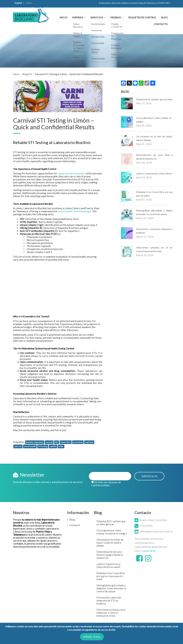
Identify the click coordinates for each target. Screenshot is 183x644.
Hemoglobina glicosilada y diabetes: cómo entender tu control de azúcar (111, 588)
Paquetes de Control (142, 17)
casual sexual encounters (72, 173)
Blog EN (27, 74)
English (29, 3)
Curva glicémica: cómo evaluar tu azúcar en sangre (112, 532)
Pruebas (116, 17)
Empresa (78, 17)
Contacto (161, 24)
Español (18, 3)
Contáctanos (148, 551)
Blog (164, 17)
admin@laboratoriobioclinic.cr (156, 531)
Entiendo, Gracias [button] (92, 637)
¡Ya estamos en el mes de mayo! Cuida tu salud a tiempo (110, 543)
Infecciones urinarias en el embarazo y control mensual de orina (111, 613)
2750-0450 (146, 526)
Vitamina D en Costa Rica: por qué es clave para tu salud (111, 576)
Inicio (63, 17)
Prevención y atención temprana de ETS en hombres (109, 600)
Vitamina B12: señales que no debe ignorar (158, 99)
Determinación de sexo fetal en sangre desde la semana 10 (110, 555)
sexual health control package (74, 211)
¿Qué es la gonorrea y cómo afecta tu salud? (159, 173)
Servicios (97, 17)
